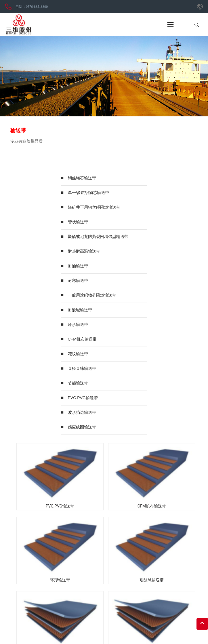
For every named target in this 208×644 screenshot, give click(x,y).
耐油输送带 (78, 266)
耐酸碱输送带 (80, 310)
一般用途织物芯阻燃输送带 (92, 295)
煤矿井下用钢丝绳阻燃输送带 (94, 207)
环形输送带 (78, 324)
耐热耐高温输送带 (84, 251)
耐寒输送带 (78, 280)
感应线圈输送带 (82, 427)
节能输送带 (78, 383)
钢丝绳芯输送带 (82, 178)
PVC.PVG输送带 (83, 398)
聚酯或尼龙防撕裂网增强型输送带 (98, 237)
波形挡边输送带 (82, 412)
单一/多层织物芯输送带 (89, 193)
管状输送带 (78, 222)
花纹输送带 (78, 354)
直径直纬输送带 (82, 368)
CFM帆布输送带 (82, 339)
